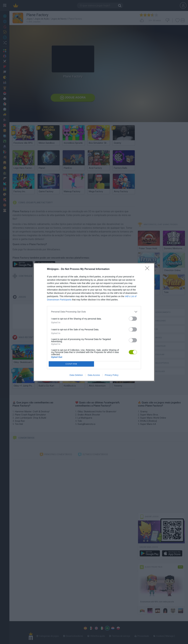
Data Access (94, 375)
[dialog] (94, 322)
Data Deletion (76, 375)
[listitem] (94, 312)
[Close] (148, 269)
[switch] (133, 319)
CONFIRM (71, 364)
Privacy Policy (112, 375)
